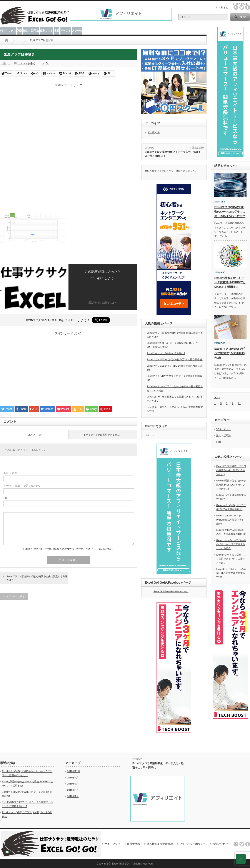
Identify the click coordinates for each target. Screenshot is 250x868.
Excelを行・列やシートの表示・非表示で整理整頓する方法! (231, 573)
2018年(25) (154, 132)
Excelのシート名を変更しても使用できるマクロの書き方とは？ (231, 559)
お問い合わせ (220, 844)
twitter (242, 7)
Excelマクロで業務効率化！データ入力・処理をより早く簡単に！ (173, 154)
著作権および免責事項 (160, 844)
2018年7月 (73, 784)
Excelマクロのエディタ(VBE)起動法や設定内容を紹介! (230, 520)
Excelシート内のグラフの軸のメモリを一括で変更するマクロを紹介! (231, 544)
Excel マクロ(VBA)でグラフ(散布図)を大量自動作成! (175, 359)
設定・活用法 (31, 31)
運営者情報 (133, 844)
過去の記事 (198, 148)
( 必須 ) (11, 473)
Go (47, 63)
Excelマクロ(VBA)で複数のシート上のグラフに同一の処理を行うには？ (230, 212)
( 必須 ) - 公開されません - (23, 486)
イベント (66, 31)
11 (239, 403)
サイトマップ (112, 844)
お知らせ (223, 7)
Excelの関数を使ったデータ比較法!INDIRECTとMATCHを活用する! (230, 283)
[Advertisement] (68, 118)
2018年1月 (73, 796)
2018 (217, 398)
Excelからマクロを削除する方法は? (166, 353)
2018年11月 (74, 771)
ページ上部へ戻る (241, 859)
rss (236, 7)
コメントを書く (26, 63)
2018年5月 (73, 790)
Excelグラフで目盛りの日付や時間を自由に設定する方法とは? (37, 578)
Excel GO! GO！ (122, 864)
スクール (77, 31)
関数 (20, 31)
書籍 (57, 31)
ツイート (150, 435)
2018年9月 (73, 778)
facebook (248, 7)
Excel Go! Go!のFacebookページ (168, 583)
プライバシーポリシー (193, 844)
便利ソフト (47, 31)
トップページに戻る (14, 596)
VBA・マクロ (8, 31)
